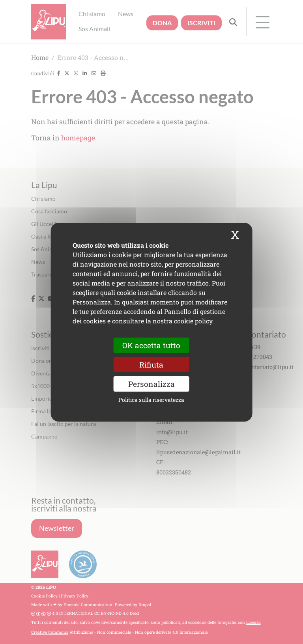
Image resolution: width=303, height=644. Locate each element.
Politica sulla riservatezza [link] (151, 400)
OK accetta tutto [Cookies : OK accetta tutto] (151, 345)
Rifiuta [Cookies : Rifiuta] (151, 364)
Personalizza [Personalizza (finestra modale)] (151, 384)
